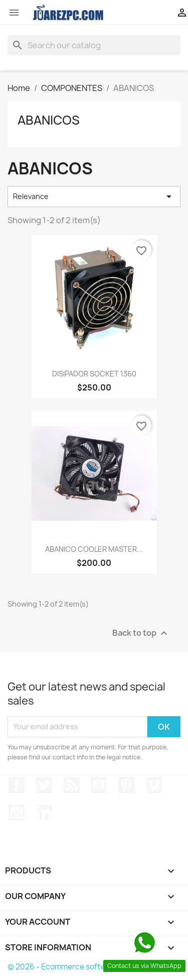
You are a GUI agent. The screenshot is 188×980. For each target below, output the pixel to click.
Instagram (17, 813)
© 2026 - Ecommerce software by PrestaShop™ (94, 967)
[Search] (94, 45)
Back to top (141, 633)
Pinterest (126, 785)
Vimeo (154, 785)
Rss (72, 785)
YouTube (99, 785)
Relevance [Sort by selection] (94, 197)
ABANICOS (49, 120)
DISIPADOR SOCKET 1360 (94, 374)
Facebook (17, 785)
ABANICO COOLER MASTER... (94, 549)
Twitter (44, 785)
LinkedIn (44, 813)
